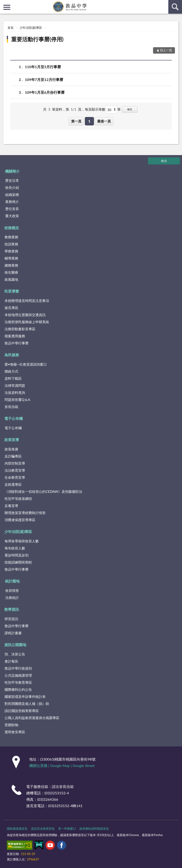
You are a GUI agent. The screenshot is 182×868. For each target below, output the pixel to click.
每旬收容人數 (15, 548)
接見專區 (11, 308)
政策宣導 (12, 440)
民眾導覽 (12, 291)
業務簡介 (12, 202)
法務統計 (12, 598)
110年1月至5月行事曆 (43, 67)
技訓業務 (11, 244)
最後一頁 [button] (104, 121)
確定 (130, 109)
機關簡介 (12, 171)
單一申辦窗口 (67, 829)
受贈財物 (11, 725)
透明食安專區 (15, 732)
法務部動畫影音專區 (20, 329)
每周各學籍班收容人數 (22, 541)
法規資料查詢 (15, 392)
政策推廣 (11, 449)
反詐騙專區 (13, 456)
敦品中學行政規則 (18, 668)
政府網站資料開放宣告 (94, 829)
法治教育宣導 (15, 470)
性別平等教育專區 (18, 682)
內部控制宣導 (15, 463)
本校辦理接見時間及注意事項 (27, 301)
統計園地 (12, 581)
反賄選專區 (13, 484)
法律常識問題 (15, 385)
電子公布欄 (13, 418)
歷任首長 (12, 209)
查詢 (175, 7)
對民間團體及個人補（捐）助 (27, 704)
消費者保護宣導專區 (20, 520)
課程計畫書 (13, 633)
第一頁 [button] (76, 121)
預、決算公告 (15, 654)
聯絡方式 (11, 371)
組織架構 (12, 195)
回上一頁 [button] (166, 50)
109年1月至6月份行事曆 (45, 92)
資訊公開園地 (15, 645)
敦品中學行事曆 (17, 343)
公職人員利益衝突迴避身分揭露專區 (32, 718)
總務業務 (11, 265)
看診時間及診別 (17, 555)
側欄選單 (7, 7)
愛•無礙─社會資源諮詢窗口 (26, 364)
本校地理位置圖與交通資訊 (25, 315)
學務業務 (11, 251)
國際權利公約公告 (18, 689)
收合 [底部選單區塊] (164, 161)
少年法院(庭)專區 (31, 28)
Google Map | (61, 765)
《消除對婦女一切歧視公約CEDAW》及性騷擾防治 (43, 491)
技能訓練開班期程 (18, 562)
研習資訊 (11, 619)
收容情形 (12, 590)
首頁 (10, 28)
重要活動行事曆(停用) (37, 39)
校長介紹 (12, 187)
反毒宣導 (11, 506)
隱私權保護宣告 (17, 829)
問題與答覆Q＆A (17, 400)
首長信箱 (11, 407)
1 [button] (89, 121)
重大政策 (12, 216)
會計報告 (11, 661)
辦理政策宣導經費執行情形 (25, 513)
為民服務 (12, 355)
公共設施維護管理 (18, 675)
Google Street (83, 765)
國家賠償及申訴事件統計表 (25, 696)
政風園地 (11, 279)
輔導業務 (11, 258)
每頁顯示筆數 (95, 109)
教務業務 (11, 237)
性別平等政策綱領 (18, 499)
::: (4, 3)
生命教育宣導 (15, 477)
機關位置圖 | (40, 765)
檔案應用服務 (15, 336)
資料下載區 (13, 378)
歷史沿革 (12, 180)
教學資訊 (12, 609)
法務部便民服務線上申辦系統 (27, 322)
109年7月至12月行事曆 (44, 79)
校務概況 (12, 228)
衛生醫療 (11, 272)
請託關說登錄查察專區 (22, 711)
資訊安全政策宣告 (43, 829)
